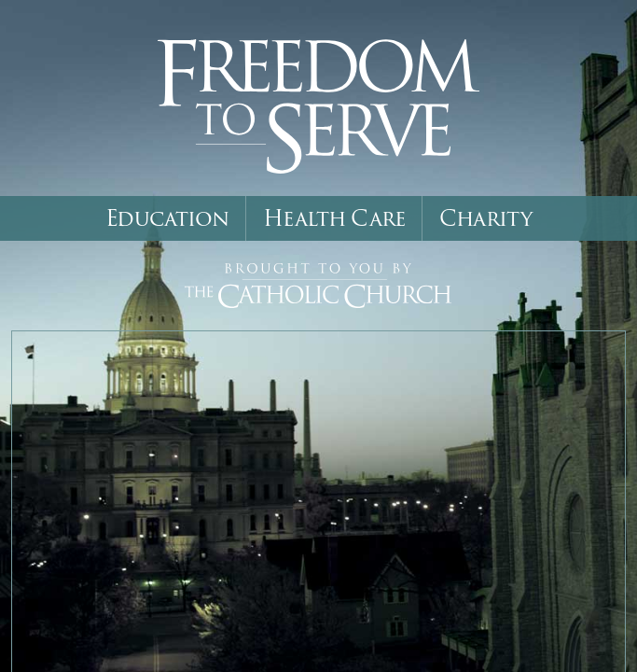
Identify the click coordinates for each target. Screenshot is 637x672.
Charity (485, 218)
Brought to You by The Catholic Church (318, 286)
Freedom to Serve (318, 106)
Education (167, 218)
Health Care (334, 218)
